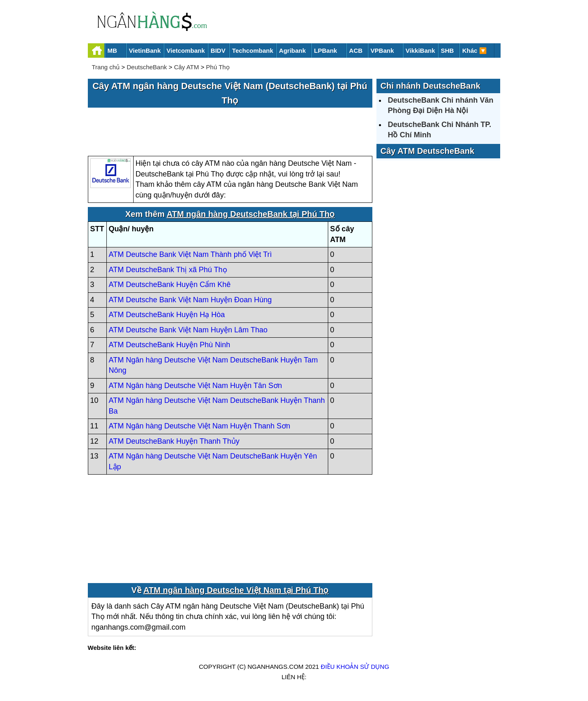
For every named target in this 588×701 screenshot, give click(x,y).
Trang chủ (106, 67)
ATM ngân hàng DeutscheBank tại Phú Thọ (250, 214)
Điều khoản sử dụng (355, 667)
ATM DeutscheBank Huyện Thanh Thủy (174, 441)
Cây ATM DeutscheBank (428, 151)
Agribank (293, 51)
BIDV (218, 51)
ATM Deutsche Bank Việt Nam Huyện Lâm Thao (188, 330)
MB (112, 51)
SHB (447, 51)
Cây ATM (187, 67)
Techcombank (253, 51)
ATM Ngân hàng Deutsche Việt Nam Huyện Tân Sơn (195, 386)
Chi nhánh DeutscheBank (430, 86)
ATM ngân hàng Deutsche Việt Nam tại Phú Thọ (236, 590)
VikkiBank (420, 51)
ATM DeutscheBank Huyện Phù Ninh (170, 345)
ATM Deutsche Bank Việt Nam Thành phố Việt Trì (191, 254)
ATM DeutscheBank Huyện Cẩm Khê (170, 285)
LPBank (326, 51)
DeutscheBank (147, 67)
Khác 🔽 (475, 51)
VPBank (382, 51)
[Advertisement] (230, 132)
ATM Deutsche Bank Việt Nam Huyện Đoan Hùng (191, 300)
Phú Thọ (218, 67)
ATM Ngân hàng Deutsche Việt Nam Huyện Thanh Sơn (200, 426)
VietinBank (145, 51)
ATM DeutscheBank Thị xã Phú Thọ (168, 270)
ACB (356, 51)
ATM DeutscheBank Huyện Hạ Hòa (167, 315)
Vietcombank (186, 51)
